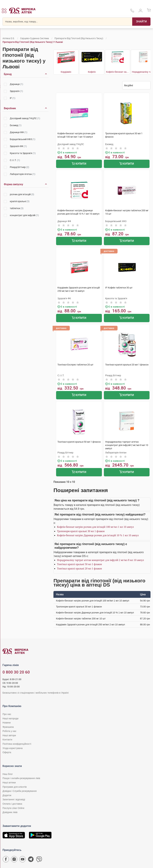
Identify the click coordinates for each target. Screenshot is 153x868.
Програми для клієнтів (15, 787)
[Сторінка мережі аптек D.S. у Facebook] (6, 860)
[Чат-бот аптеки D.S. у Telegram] (31, 860)
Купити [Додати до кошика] (79, 164)
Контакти (7, 740)
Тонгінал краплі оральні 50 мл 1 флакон (79, 564)
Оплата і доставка (12, 804)
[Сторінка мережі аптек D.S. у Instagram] (14, 860)
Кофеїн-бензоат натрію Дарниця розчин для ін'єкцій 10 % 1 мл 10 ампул (98, 535)
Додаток (7, 795)
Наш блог (8, 774)
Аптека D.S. (9, 38)
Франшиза (8, 727)
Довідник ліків (10, 812)
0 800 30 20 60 (16, 672)
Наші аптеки (9, 783)
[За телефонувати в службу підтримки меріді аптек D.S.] (132, 12)
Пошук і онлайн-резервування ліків (21, 778)
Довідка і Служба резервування (20, 791)
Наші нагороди (10, 718)
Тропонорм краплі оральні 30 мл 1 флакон (81, 531)
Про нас (7, 714)
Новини (7, 723)
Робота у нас (9, 731)
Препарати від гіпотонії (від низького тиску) (79, 38)
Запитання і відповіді (14, 799)
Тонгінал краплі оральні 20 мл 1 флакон (79, 569)
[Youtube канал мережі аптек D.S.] (22, 860)
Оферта (7, 752)
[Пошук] (141, 22)
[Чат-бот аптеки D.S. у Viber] (39, 860)
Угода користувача (12, 748)
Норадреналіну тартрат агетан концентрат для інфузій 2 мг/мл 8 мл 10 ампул (100, 560)
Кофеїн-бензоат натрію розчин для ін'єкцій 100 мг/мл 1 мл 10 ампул (95, 527)
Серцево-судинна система (35, 38)
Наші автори (9, 735)
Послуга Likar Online (13, 808)
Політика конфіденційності (17, 744)
